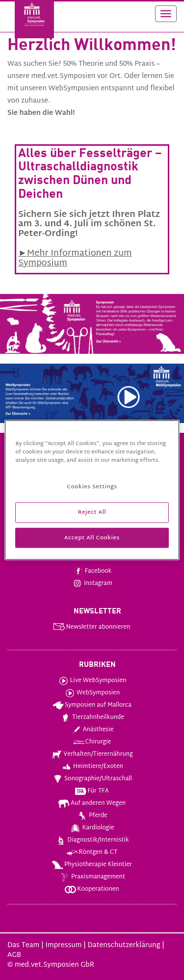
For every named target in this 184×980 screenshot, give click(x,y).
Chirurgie (92, 742)
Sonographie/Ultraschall (92, 779)
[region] (92, 490)
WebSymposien (92, 693)
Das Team (23, 945)
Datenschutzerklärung (124, 945)
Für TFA (91, 791)
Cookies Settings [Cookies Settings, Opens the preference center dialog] (92, 487)
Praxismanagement (92, 877)
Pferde (92, 816)
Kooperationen (91, 889)
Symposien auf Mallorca (92, 705)
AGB (14, 955)
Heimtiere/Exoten (92, 767)
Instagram (92, 583)
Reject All (92, 512)
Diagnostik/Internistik (92, 840)
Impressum (63, 945)
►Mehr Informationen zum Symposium (75, 258)
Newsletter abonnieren (91, 627)
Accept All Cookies (92, 538)
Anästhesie (92, 730)
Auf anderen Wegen (92, 803)
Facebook (92, 571)
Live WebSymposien (92, 681)
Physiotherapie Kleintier (92, 865)
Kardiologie (91, 828)
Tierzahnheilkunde (92, 717)
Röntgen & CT (92, 852)
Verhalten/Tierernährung (92, 754)
